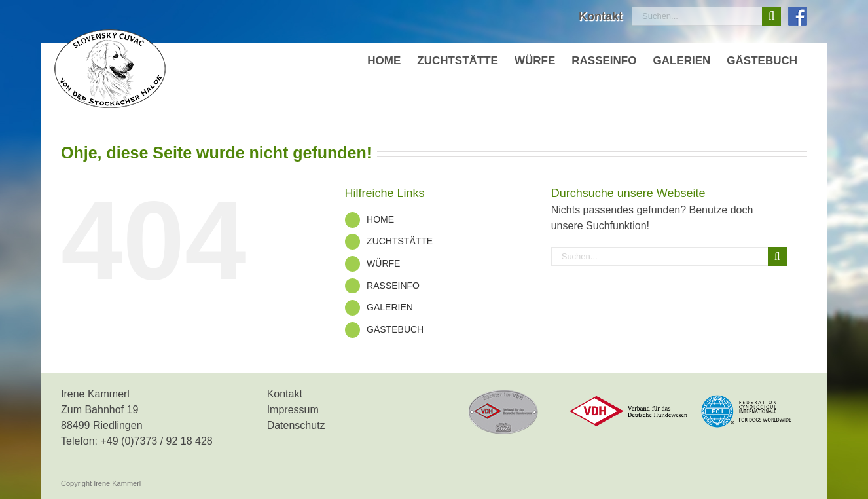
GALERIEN (390, 307)
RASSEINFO (393, 286)
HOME (380, 219)
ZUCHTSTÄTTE (400, 241)
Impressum (293, 410)
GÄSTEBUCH (395, 329)
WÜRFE (383, 263)
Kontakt (285, 394)
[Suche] (771, 16)
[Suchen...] (697, 16)
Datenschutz (296, 425)
